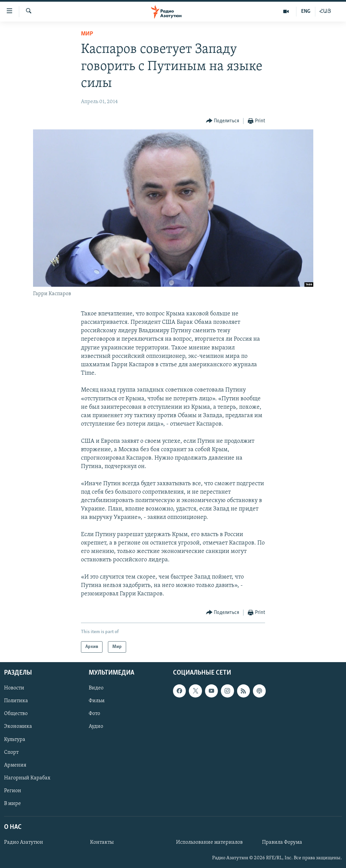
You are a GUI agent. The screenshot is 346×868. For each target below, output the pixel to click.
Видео (96, 688)
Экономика (18, 727)
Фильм (97, 701)
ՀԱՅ (325, 11)
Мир (87, 34)
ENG (306, 11)
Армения (15, 765)
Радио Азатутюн (24, 842)
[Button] (223, 121)
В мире (12, 804)
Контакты (102, 842)
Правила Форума (282, 842)
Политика (16, 701)
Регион (13, 791)
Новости (14, 688)
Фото (94, 714)
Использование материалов (209, 842)
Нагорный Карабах (27, 778)
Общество (16, 714)
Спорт (11, 752)
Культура (15, 740)
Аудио (96, 727)
